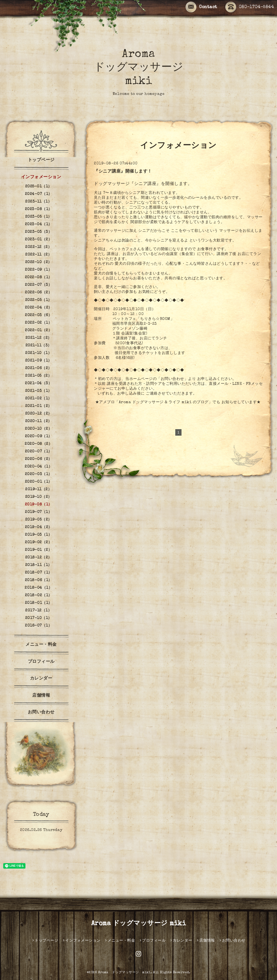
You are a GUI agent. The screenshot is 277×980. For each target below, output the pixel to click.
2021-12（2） (39, 338)
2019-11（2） (38, 489)
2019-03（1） (38, 535)
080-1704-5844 (250, 7)
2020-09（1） (39, 436)
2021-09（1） (39, 361)
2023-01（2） (38, 240)
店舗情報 (41, 696)
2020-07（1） (39, 452)
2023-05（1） (39, 217)
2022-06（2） (38, 293)
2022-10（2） (39, 262)
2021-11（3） (39, 346)
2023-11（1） (38, 202)
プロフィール (41, 662)
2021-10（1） (38, 353)
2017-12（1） (38, 611)
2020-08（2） (38, 444)
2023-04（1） (39, 224)
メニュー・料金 (41, 645)
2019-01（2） (38, 550)
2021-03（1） (39, 391)
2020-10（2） (38, 429)
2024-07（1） (39, 194)
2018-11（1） (39, 565)
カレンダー (41, 679)
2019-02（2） (38, 542)
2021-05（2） (38, 376)
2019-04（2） (39, 527)
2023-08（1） (39, 209)
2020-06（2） (39, 459)
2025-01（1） (39, 187)
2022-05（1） (39, 300)
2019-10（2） (39, 497)
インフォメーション (41, 177)
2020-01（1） (39, 482)
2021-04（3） (38, 383)
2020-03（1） (39, 474)
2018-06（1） (39, 580)
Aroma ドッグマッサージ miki (139, 68)
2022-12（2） (38, 247)
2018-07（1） (39, 573)
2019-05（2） (39, 520)
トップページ (41, 160)
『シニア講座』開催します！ (123, 172)
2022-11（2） (38, 255)
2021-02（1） (39, 399)
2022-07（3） (38, 285)
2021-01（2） (39, 406)
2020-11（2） (39, 421)
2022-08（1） (39, 277)
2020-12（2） (39, 414)
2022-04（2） (39, 308)
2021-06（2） (39, 368)
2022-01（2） (38, 330)
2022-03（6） (38, 315)
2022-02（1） (38, 323)
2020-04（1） (38, 467)
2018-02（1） (39, 595)
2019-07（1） (38, 512)
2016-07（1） (38, 626)
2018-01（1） (39, 603)
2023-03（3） (38, 232)
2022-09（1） (38, 270)
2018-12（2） (39, 558)
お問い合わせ (41, 713)
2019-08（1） (39, 505)
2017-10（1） (39, 618)
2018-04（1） (38, 588)
